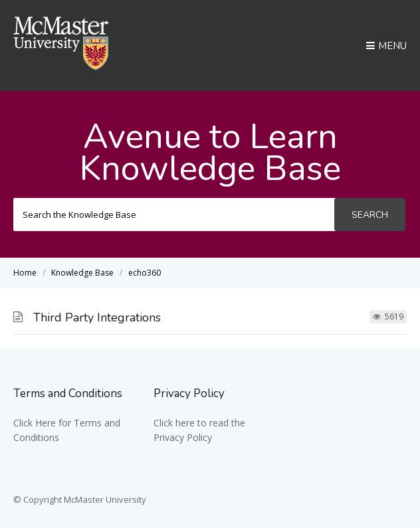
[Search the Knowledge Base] (174, 215)
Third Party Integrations (97, 317)
